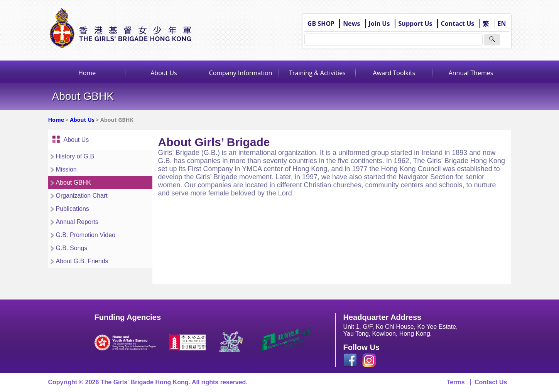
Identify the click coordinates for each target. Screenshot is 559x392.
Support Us (415, 24)
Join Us (379, 24)
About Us (164, 73)
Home (87, 73)
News (351, 24)
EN (502, 24)
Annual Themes (471, 73)
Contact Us (458, 24)
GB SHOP (321, 24)
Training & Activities (317, 73)
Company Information (241, 73)
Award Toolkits (394, 73)
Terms (456, 382)
